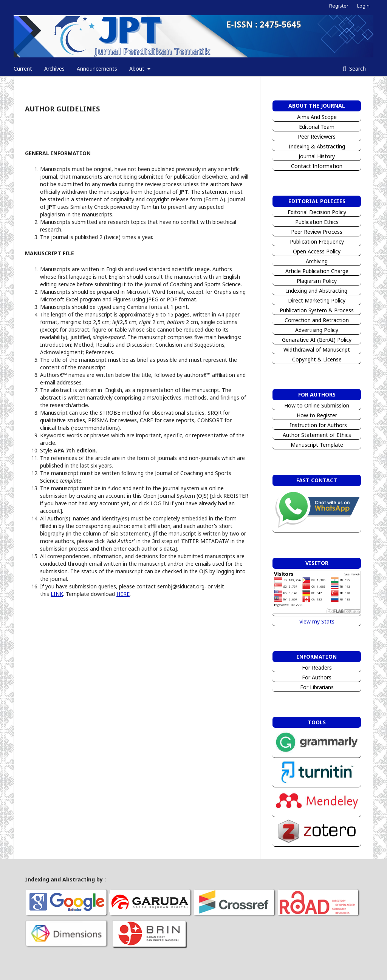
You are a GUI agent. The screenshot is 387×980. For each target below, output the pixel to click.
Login (363, 6)
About (138, 69)
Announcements (97, 69)
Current (23, 69)
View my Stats (317, 621)
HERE (123, 594)
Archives (54, 69)
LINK (57, 594)
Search (357, 69)
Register (339, 6)
